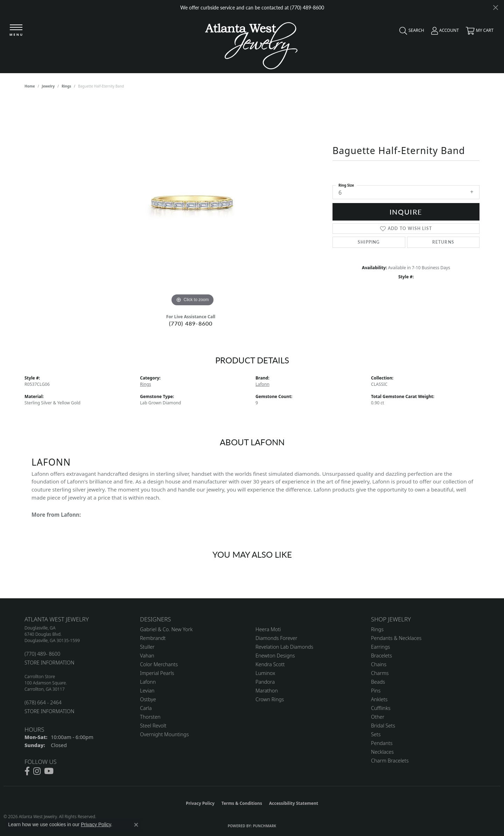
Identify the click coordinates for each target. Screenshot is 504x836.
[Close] (495, 8)
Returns (443, 242)
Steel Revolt (153, 726)
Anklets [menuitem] (379, 699)
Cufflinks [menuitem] (381, 708)
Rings (66, 86)
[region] (192, 203)
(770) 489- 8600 (42, 654)
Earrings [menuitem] (380, 647)
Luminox (265, 673)
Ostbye (148, 699)
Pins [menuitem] (376, 691)
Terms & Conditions (242, 803)
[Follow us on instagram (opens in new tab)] (37, 771)
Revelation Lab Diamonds (284, 647)
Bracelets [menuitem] (381, 656)
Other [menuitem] (378, 717)
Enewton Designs (275, 656)
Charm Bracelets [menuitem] (390, 761)
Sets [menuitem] (376, 734)
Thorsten (150, 717)
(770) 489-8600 (191, 323)
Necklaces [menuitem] (382, 752)
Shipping (369, 242)
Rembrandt (153, 638)
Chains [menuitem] (379, 664)
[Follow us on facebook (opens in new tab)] (27, 771)
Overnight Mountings (164, 734)
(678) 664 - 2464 (43, 702)
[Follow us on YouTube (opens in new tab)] (49, 771)
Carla (146, 708)
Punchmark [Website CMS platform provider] (265, 826)
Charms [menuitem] (380, 673)
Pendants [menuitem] (382, 743)
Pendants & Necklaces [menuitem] (396, 638)
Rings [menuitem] (377, 629)
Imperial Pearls (157, 673)
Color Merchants (159, 664)
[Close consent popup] (136, 825)
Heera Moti (268, 629)
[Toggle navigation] (16, 31)
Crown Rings (270, 699)
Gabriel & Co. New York (166, 629)
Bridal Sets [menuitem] (383, 726)
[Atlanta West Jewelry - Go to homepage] (251, 44)
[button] (410, 32)
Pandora (265, 682)
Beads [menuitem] (378, 682)
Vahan (147, 656)
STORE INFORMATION (49, 663)
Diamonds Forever (276, 638)
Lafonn (262, 384)
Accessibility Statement (294, 803)
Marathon (267, 691)
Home (30, 86)
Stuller (147, 647)
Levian (147, 691)
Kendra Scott (270, 664)
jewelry (48, 86)
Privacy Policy (200, 803)
